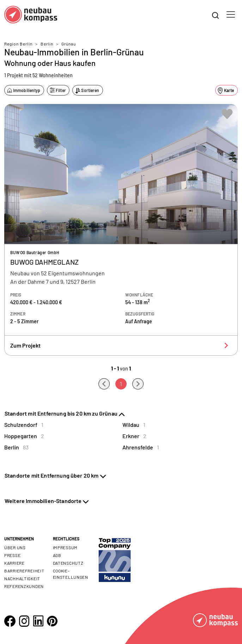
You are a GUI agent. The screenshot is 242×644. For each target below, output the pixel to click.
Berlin (47, 44)
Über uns (15, 547)
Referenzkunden (24, 586)
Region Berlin (18, 44)
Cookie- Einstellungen (71, 574)
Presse (12, 555)
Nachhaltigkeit (22, 578)
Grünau (69, 44)
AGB (57, 555)
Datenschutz (68, 563)
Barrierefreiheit (24, 571)
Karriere (14, 563)
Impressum (65, 547)
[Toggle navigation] (231, 14)
